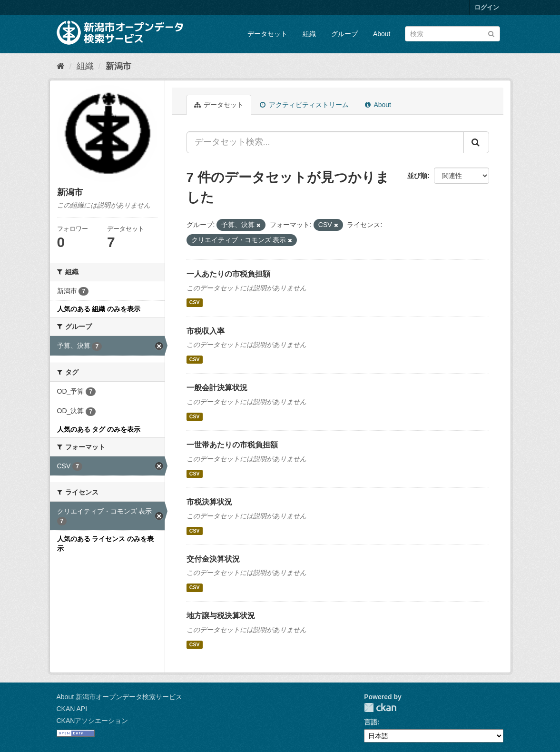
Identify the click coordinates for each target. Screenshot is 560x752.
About (382, 34)
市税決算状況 (209, 502)
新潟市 (118, 66)
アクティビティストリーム (304, 105)
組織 (309, 34)
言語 (371, 722)
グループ (344, 34)
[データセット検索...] (325, 142)
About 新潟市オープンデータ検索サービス (119, 697)
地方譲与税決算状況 (221, 616)
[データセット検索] (452, 34)
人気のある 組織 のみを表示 (99, 309)
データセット (267, 34)
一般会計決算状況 (217, 388)
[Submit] (491, 33)
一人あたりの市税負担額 (228, 274)
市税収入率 (206, 331)
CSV (195, 303)
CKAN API (72, 709)
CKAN (380, 707)
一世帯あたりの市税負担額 (232, 445)
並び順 (417, 176)
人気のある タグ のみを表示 (99, 429)
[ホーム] (61, 66)
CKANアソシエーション (93, 721)
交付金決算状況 (213, 559)
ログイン (487, 7)
